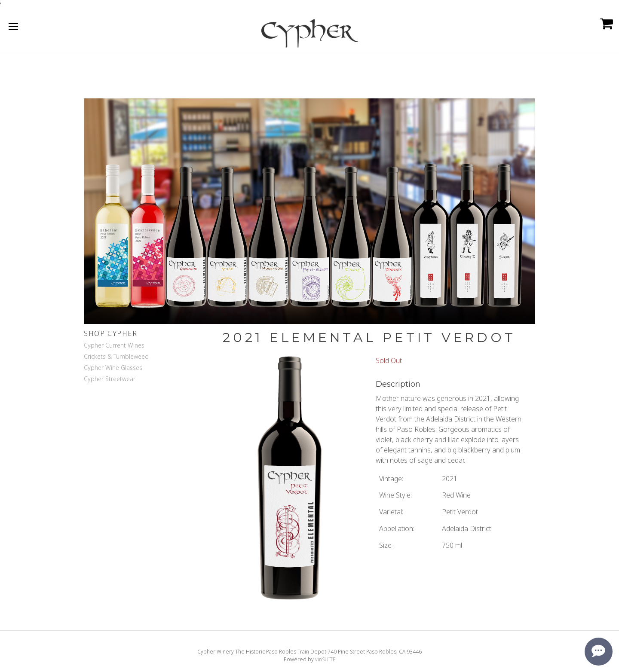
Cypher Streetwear (110, 379)
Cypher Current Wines (114, 345)
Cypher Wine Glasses (113, 368)
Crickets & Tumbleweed (116, 356)
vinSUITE (325, 659)
